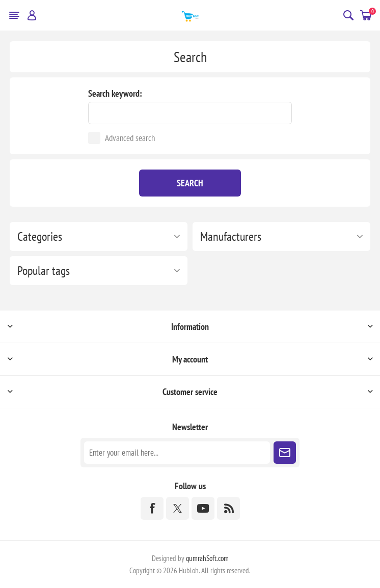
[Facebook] (152, 508)
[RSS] (228, 508)
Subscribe (285, 453)
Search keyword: (115, 93)
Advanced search (130, 138)
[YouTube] (203, 508)
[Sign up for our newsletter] (177, 453)
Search (190, 183)
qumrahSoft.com (207, 558)
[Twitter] (178, 508)
